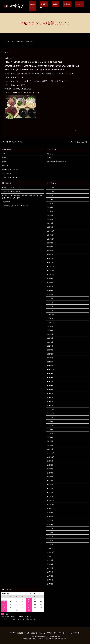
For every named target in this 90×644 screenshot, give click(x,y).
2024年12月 (51, 231)
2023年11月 (51, 271)
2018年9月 (50, 513)
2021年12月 (51, 362)
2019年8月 (50, 469)
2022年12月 (51, 314)
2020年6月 (50, 429)
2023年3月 (50, 302)
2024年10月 (51, 239)
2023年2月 (50, 306)
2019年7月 (50, 473)
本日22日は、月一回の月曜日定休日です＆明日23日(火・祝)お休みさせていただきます (22, 197)
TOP (3, 41)
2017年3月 (50, 584)
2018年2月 (50, 540)
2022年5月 (50, 342)
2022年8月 (50, 330)
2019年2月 (50, 493)
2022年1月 (50, 358)
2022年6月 (50, 338)
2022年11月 (51, 318)
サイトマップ (7, 174)
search (84, 6)
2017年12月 (51, 548)
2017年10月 (51, 556)
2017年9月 (50, 560)
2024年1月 (50, 263)
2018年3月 (50, 536)
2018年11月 (51, 505)
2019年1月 (50, 497)
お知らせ (11, 41)
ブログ (77, 6)
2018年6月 (50, 525)
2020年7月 (50, 425)
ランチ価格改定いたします (78, 142)
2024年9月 (50, 243)
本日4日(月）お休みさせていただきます (15, 206)
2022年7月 (50, 334)
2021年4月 (50, 394)
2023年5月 (50, 295)
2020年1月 (50, 449)
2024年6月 (50, 251)
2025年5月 (50, 211)
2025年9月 (50, 195)
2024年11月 (51, 235)
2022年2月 (50, 354)
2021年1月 (50, 406)
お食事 (50, 6)
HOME (32, 6)
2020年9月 (50, 417)
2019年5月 (50, 481)
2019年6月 (50, 477)
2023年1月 (50, 310)
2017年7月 (50, 568)
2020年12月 (51, 409)
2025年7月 (50, 203)
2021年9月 (50, 374)
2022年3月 (50, 350)
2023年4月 (50, 298)
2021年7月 (50, 382)
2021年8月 (50, 378)
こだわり (68, 6)
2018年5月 (50, 528)
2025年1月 (50, 227)
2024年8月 (50, 247)
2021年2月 (50, 402)
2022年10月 (51, 322)
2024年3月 (50, 259)
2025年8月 (50, 199)
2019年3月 (50, 489)
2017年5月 (50, 576)
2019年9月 (50, 465)
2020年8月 (50, 421)
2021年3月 (50, 398)
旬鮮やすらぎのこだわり (10, 170)
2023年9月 (50, 279)
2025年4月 (50, 215)
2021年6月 (50, 386)
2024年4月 (50, 255)
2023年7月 (50, 287)
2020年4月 (50, 437)
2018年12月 (51, 501)
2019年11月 (51, 457)
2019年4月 (50, 485)
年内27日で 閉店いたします (12, 187)
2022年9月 (50, 326)
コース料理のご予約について (12, 142)
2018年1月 (50, 544)
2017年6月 (50, 572)
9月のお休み (6, 202)
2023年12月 (51, 267)
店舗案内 (41, 6)
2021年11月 (51, 366)
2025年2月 (50, 223)
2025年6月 (50, 207)
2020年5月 (50, 433)
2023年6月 (50, 291)
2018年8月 (50, 517)
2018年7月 (50, 521)
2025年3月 (50, 219)
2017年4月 (50, 580)
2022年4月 (50, 346)
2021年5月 (50, 390)
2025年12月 (51, 187)
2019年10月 (51, 461)
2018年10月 (51, 509)
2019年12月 (51, 453)
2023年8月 (50, 283)
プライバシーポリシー (10, 178)
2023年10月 (51, 275)
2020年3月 (50, 441)
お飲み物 (58, 6)
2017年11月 (51, 552)
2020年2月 (50, 445)
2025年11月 (51, 191)
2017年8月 (50, 564)
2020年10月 (51, 414)
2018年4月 (50, 532)
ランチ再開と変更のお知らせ (12, 191)
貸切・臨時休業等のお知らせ (57, 162)
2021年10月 (51, 370)
